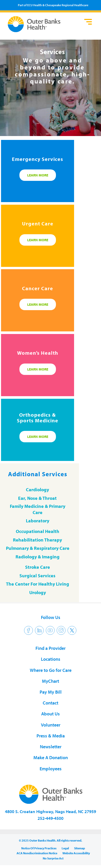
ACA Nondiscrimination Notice (37, 853)
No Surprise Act (53, 858)
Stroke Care (38, 567)
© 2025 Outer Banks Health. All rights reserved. (51, 840)
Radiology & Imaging (38, 557)
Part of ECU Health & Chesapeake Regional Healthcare (53, 5)
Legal (65, 848)
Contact (51, 703)
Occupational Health (38, 531)
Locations (51, 659)
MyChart (51, 681)
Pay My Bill (51, 692)
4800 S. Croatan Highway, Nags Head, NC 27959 (51, 811)
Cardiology (37, 490)
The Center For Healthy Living (38, 584)
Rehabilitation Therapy (37, 540)
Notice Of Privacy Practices (39, 848)
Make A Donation (51, 757)
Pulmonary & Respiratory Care (38, 548)
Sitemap (80, 848)
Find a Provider (51, 648)
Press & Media (51, 736)
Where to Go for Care (51, 670)
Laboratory (38, 521)
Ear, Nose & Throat (37, 498)
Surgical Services (37, 576)
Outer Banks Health (43, 24)
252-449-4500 (51, 818)
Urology (38, 592)
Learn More (38, 175)
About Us (51, 714)
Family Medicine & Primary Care (38, 509)
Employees (51, 769)
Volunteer (51, 725)
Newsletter (51, 747)
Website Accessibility (76, 853)
